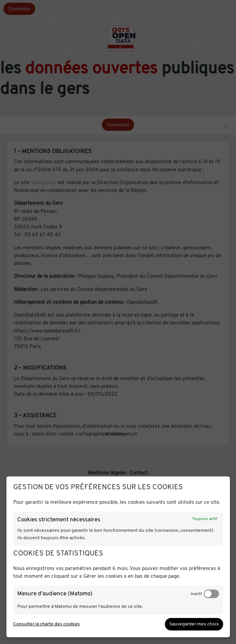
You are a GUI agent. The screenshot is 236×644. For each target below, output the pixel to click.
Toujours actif (205, 519)
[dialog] (118, 557)
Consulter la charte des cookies (47, 624)
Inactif (196, 594)
